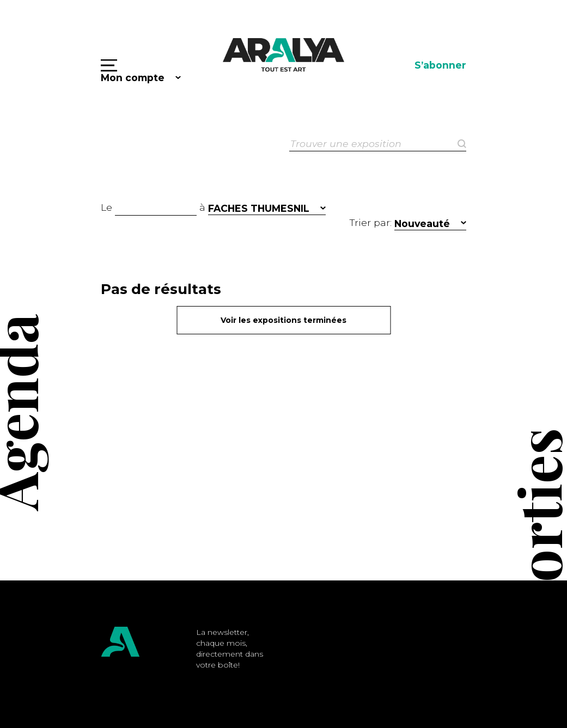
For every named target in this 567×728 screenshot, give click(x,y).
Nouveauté (422, 224)
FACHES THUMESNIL (259, 208)
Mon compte (133, 78)
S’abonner (440, 65)
